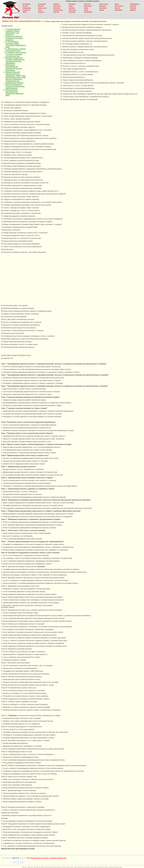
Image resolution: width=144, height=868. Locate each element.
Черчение (41, 12)
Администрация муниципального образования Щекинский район (15, 93)
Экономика (72, 12)
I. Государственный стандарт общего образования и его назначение (13, 32)
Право (86, 8)
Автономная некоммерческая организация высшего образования (14, 68)
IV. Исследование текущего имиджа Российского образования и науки (16, 44)
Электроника (88, 12)
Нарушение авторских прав (58, 858)
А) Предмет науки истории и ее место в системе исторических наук (16, 54)
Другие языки (104, 4)
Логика (71, 6)
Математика (88, 6)
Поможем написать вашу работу (40, 858)
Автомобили (26, 4)
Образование (27, 8)
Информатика (134, 4)
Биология (56, 4)
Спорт (40, 10)
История (25, 6)
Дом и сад (87, 4)
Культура (41, 6)
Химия (25, 12)
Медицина (103, 6)
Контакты (81, 1)
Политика (72, 8)
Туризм (86, 10)
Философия (118, 10)
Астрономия (42, 4)
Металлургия (119, 6)
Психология (103, 8)
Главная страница (72, 1)
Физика (102, 10)
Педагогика (57, 8)
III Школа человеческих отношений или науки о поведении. (14, 38)
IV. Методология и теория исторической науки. (16, 50)
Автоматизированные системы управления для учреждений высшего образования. (15, 60)
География (72, 4)
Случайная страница (92, 1)
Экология (56, 12)
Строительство (58, 10)
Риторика (133, 8)
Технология (72, 10)
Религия (117, 8)
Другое (117, 4)
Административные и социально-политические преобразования (15, 86)
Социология (26, 10)
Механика (133, 6)
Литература (57, 6)
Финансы (133, 10)
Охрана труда (42, 8)
